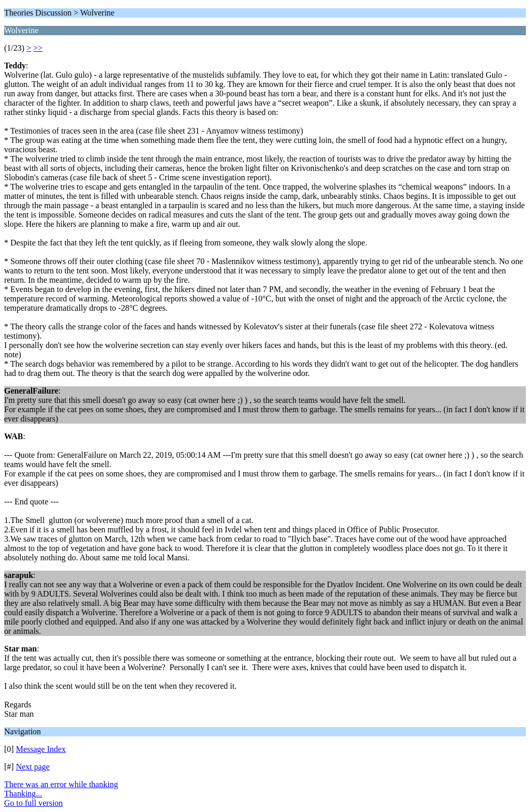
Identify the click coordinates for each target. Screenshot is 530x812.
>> (38, 48)
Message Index (41, 749)
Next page (33, 767)
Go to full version (33, 803)
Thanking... (23, 794)
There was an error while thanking (61, 784)
